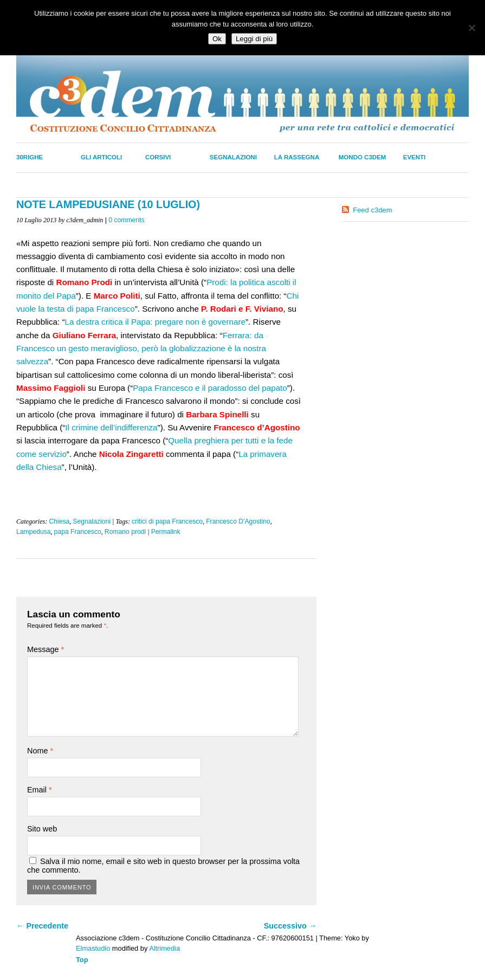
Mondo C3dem (363, 157)
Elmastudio (93, 948)
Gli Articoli (101, 157)
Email (40, 790)
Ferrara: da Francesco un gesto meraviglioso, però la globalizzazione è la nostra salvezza (141, 349)
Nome (40, 751)
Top (82, 960)
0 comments (126, 220)
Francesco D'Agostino (238, 521)
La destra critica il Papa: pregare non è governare (155, 322)
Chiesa (59, 521)
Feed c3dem (372, 210)
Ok (217, 39)
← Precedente (42, 926)
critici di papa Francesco (167, 521)
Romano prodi (125, 532)
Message (46, 649)
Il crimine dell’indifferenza (111, 427)
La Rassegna (297, 157)
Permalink (166, 532)
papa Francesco (78, 532)
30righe (30, 157)
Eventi (415, 157)
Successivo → (290, 926)
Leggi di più (254, 39)
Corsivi (158, 157)
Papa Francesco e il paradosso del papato (210, 388)
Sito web (42, 829)
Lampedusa (34, 532)
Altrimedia (164, 948)
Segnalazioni (233, 157)
